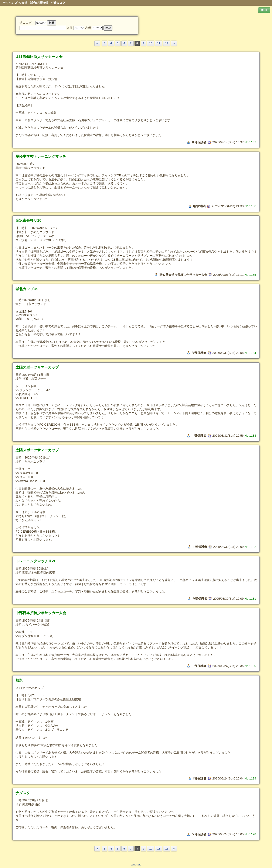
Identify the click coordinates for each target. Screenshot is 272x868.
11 (159, 43)
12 (167, 43)
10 (151, 43)
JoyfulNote (136, 865)
